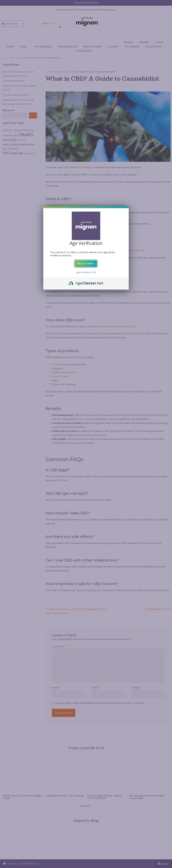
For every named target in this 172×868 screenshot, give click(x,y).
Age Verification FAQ (86, 272)
